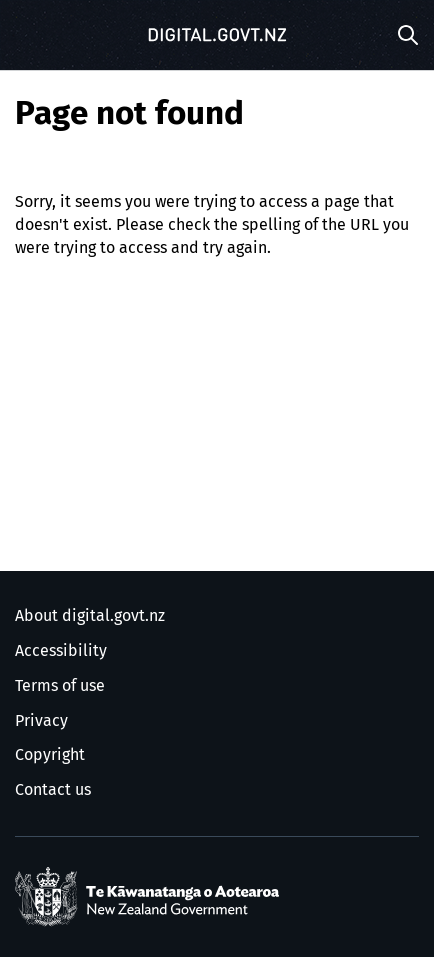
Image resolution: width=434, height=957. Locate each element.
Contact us (53, 790)
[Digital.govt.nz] (217, 35)
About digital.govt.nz (90, 616)
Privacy (41, 721)
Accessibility (61, 651)
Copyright (50, 755)
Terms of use (60, 686)
